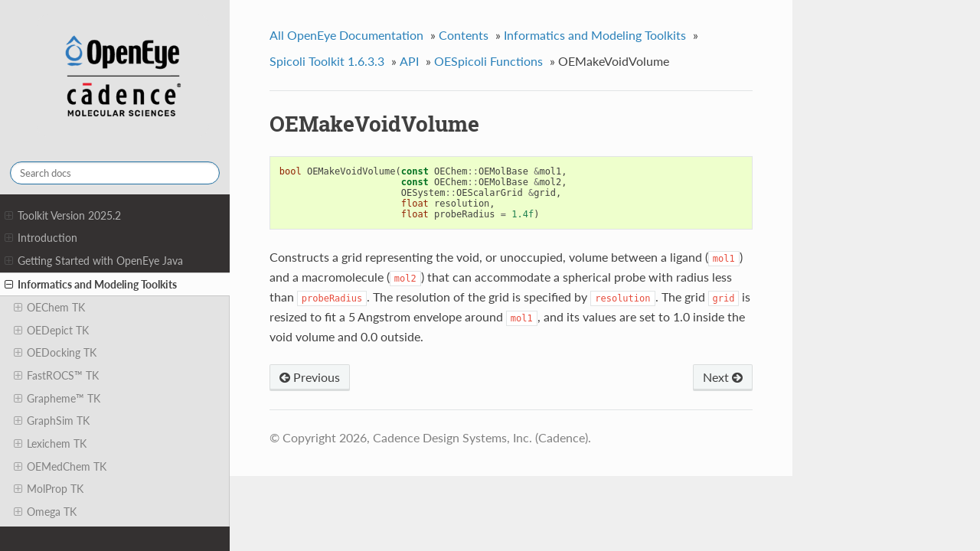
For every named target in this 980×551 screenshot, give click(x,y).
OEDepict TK (51, 331)
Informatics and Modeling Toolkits (91, 285)
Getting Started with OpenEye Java (94, 261)
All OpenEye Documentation (346, 35)
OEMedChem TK (60, 467)
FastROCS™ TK (56, 376)
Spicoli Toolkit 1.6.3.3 (327, 61)
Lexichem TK (50, 444)
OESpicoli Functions (488, 61)
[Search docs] (115, 173)
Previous (310, 377)
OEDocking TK (55, 353)
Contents (464, 35)
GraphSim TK (52, 421)
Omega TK (45, 512)
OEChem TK (49, 308)
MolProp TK (49, 489)
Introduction (41, 238)
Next (723, 377)
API (409, 61)
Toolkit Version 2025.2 (63, 216)
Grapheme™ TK (57, 399)
